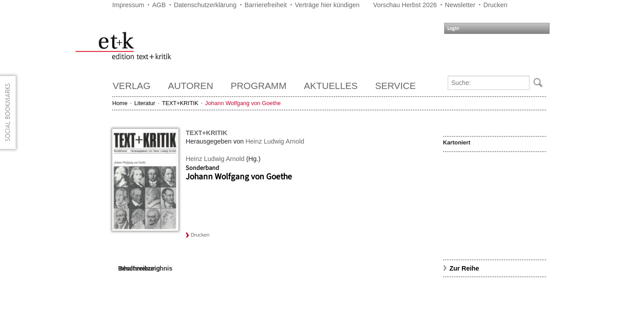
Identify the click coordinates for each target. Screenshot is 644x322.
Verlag (131, 86)
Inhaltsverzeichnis (145, 268)
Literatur (145, 103)
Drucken (496, 5)
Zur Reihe (464, 268)
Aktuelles (331, 86)
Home (120, 103)
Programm (259, 86)
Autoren (190, 86)
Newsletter (460, 5)
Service (396, 86)
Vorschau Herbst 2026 (405, 5)
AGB (159, 5)
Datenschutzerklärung (205, 5)
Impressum (128, 5)
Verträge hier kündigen (327, 5)
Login (453, 28)
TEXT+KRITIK (180, 103)
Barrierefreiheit (266, 5)
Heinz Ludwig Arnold (275, 141)
